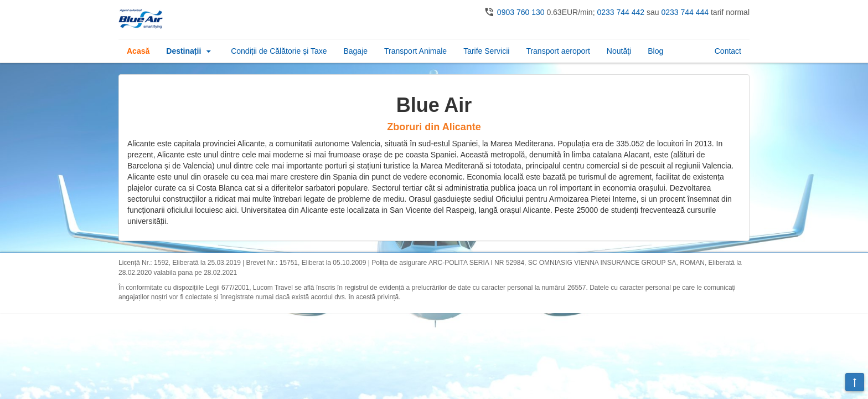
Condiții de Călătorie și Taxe (279, 51)
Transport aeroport (558, 51)
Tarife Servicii (486, 51)
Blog (655, 51)
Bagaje (355, 51)
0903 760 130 (521, 12)
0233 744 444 (685, 12)
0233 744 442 (621, 12)
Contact (728, 51)
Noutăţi (619, 51)
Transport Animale (415, 51)
